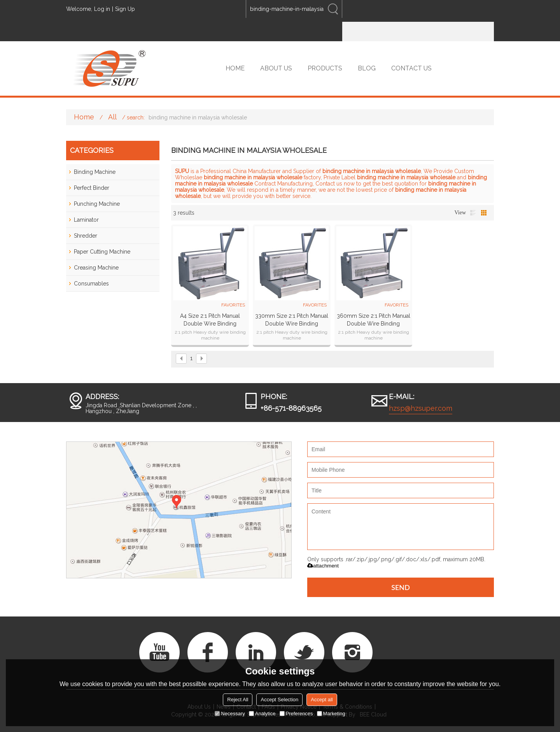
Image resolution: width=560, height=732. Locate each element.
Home (84, 117)
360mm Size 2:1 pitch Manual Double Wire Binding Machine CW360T (374, 320)
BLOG (367, 68)
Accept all (322, 700)
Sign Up (125, 9)
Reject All (238, 700)
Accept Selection (279, 700)
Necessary (230, 714)
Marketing (331, 714)
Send (401, 587)
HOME (235, 68)
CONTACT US (411, 68)
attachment (323, 566)
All (112, 117)
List (473, 213)
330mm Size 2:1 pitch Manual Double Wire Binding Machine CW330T (292, 320)
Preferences (296, 714)
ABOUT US (276, 68)
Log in (102, 9)
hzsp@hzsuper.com (421, 408)
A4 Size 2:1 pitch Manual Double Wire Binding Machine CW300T (210, 320)
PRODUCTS (325, 68)
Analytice (262, 714)
